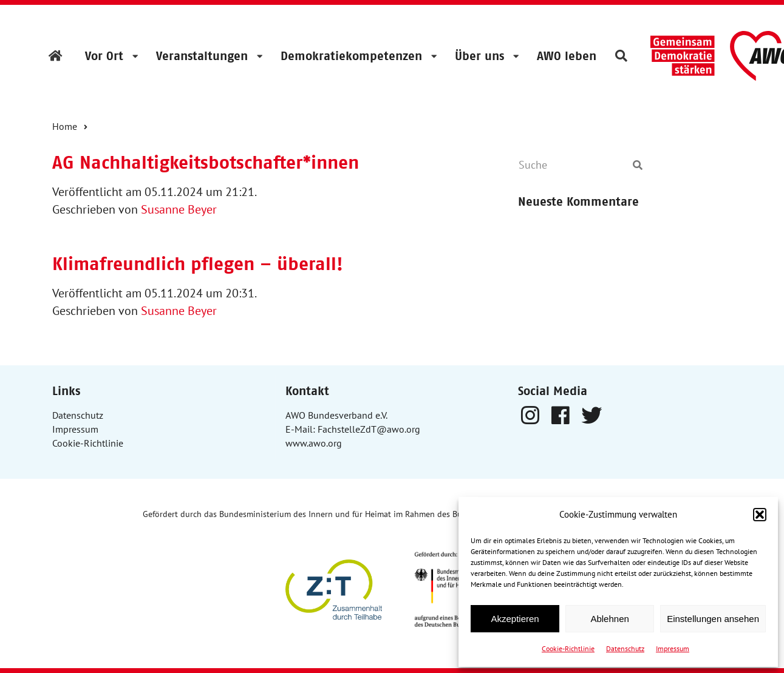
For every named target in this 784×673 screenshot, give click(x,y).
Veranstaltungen (202, 56)
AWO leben (567, 56)
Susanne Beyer (179, 209)
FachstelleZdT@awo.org (369, 429)
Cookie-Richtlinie (568, 648)
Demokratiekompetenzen (351, 56)
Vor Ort (104, 56)
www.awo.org (314, 443)
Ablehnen (609, 619)
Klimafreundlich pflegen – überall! (198, 264)
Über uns (479, 56)
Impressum (673, 648)
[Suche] (571, 165)
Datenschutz (625, 648)
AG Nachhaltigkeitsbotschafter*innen (206, 162)
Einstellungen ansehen (713, 619)
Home (65, 126)
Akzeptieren (515, 619)
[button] (760, 515)
